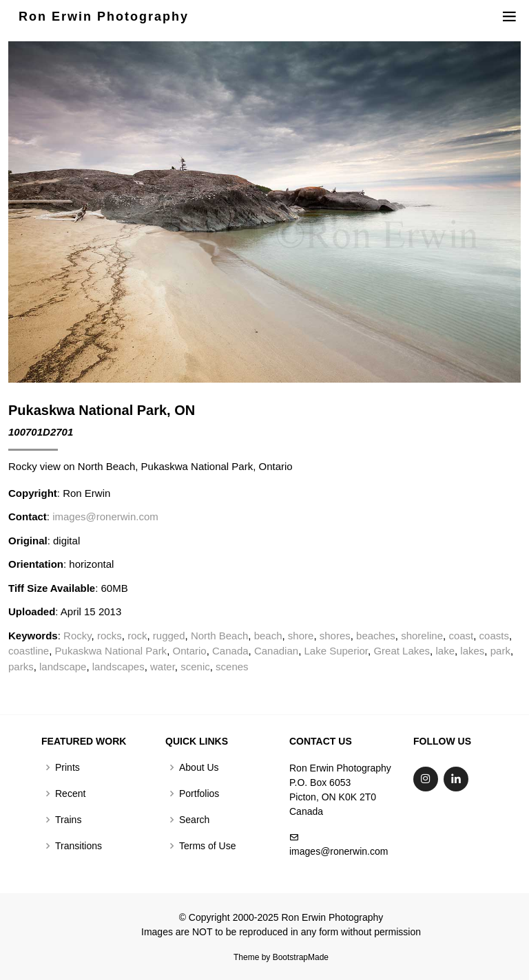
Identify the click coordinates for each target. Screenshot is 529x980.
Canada (230, 651)
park (500, 651)
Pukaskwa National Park (111, 651)
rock (137, 636)
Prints (68, 767)
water (163, 667)
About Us (199, 767)
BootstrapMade (301, 957)
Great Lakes (402, 651)
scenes (232, 667)
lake (445, 651)
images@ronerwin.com (105, 516)
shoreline (422, 636)
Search (194, 820)
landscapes (118, 667)
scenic (195, 667)
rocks (110, 636)
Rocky (77, 636)
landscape (63, 667)
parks (21, 667)
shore (301, 636)
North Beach (219, 636)
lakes (472, 651)
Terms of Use (207, 846)
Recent (70, 793)
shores (335, 636)
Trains (68, 820)
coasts (494, 636)
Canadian (276, 651)
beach (268, 636)
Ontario (189, 651)
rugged (169, 636)
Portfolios (199, 793)
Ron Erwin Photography (104, 17)
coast (461, 636)
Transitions (79, 846)
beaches (376, 636)
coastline (29, 651)
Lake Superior (336, 651)
